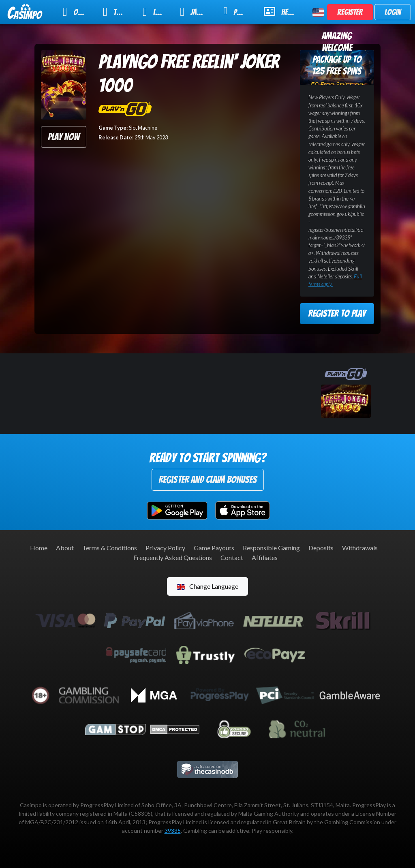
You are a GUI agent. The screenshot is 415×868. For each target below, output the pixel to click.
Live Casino (156, 12)
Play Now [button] (64, 137)
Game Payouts (214, 548)
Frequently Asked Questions (173, 557)
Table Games (118, 12)
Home (39, 548)
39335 (173, 831)
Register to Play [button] (337, 313)
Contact (232, 557)
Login (393, 12)
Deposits (321, 548)
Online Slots (78, 12)
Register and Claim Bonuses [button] (208, 480)
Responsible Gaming (271, 548)
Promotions (239, 11)
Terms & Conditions (110, 548)
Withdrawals (360, 548)
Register (350, 12)
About (65, 548)
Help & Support (283, 11)
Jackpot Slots (196, 12)
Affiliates (265, 557)
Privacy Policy (165, 548)
